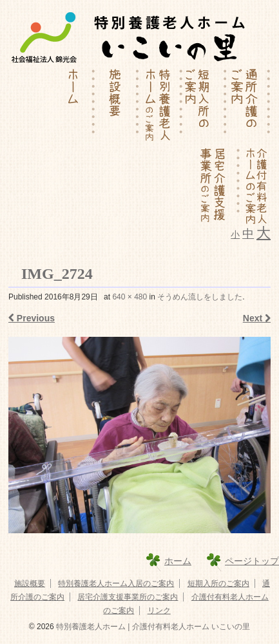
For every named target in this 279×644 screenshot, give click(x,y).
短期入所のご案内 (218, 583)
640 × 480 (130, 297)
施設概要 (30, 583)
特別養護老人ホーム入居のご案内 (116, 583)
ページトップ (252, 561)
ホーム (178, 561)
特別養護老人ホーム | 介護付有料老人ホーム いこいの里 (152, 627)
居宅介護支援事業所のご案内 (128, 597)
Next (257, 318)
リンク (159, 611)
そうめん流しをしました (200, 297)
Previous (32, 318)
